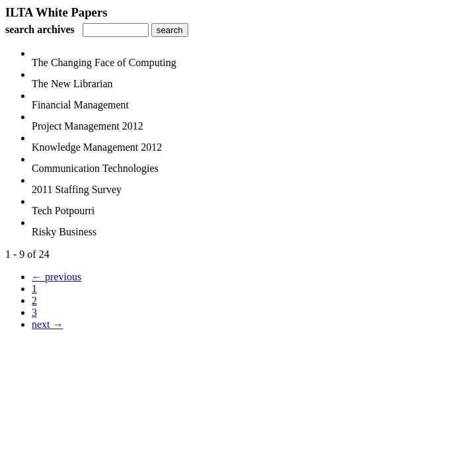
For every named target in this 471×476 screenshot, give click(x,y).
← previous (56, 277)
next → (48, 324)
